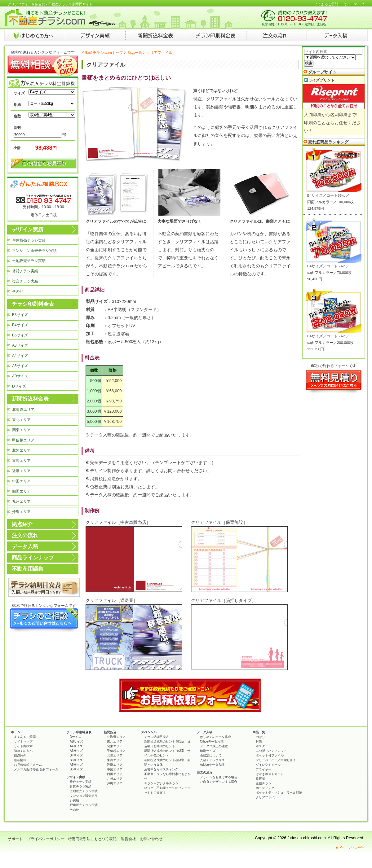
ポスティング (265, 788)
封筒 (259, 741)
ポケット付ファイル (270, 755)
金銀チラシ (263, 783)
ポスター (262, 746)
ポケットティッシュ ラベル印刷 (279, 793)
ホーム (15, 732)
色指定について (211, 755)
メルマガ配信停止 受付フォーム (36, 769)
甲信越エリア (23, 440)
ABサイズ (20, 376)
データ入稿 (25, 547)
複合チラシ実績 (25, 281)
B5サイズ (20, 335)
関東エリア (21, 430)
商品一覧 (135, 53)
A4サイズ (20, 356)
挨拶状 (260, 779)
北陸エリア (21, 450)
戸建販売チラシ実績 (29, 240)
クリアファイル (267, 797)
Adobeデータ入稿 (212, 765)
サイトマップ (354, 4)
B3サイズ (20, 315)
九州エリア (21, 502)
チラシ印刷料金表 (33, 304)
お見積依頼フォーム (28, 765)
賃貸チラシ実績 (25, 271)
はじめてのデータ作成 (215, 737)
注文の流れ (25, 535)
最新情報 (20, 760)
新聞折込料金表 (30, 399)
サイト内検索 (23, 746)
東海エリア (21, 461)
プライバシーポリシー (46, 839)
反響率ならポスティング (161, 769)
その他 (18, 292)
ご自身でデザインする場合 (219, 782)
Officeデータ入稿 (212, 741)
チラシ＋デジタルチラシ (161, 783)
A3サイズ (20, 345)
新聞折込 (110, 732)
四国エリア (21, 491)
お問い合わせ (151, 839)
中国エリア (21, 481)
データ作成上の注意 (214, 746)
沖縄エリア (21, 512)
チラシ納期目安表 (157, 737)
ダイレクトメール (268, 765)
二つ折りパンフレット (271, 751)
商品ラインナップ (33, 558)
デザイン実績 (28, 230)
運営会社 (128, 839)
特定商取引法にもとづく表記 (92, 839)
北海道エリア (23, 410)
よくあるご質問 (326, 4)
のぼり (260, 737)
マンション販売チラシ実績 (34, 251)
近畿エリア (21, 471)
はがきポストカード (270, 774)
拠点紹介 (22, 524)
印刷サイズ (208, 751)
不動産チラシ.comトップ (102, 53)
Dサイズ (19, 386)
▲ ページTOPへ (350, 847)
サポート (15, 839)
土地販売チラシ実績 (29, 261)
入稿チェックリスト (214, 760)
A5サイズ (20, 366)
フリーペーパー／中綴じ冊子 (276, 760)
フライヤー (263, 769)
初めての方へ (23, 751)
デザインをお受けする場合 (219, 777)
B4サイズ (20, 325)
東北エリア (21, 420)
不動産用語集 (28, 569)
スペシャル (149, 732)
